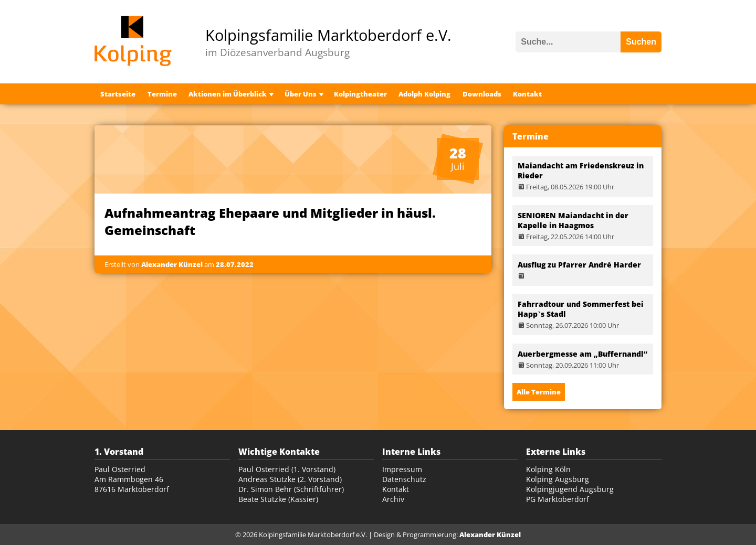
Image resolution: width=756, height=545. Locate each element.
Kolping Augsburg (558, 479)
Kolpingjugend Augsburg (570, 489)
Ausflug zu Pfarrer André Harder (579, 265)
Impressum (402, 469)
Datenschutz (404, 479)
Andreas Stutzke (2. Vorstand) (290, 479)
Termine (162, 94)
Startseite (118, 94)
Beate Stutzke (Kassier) (278, 499)
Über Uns (301, 94)
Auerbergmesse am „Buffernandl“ (582, 354)
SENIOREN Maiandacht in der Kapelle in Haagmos (573, 220)
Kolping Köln (548, 469)
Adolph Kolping (424, 94)
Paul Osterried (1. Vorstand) (287, 469)
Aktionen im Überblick (228, 94)
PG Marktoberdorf (558, 499)
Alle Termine (539, 392)
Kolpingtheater (360, 94)
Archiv (393, 499)
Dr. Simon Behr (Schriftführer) (291, 489)
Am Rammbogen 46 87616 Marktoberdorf (132, 484)
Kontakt (527, 94)
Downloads (482, 94)
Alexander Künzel (490, 535)
